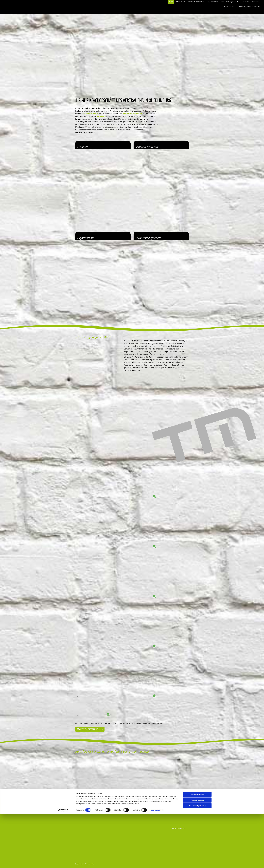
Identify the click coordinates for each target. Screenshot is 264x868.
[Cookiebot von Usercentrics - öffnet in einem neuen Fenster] (63, 864)
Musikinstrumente (90, 114)
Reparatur (101, 116)
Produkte (180, 2)
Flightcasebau (212, 2)
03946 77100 (116, 804)
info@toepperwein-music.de (249, 6)
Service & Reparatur (196, 2)
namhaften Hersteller (132, 114)
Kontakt (255, 2)
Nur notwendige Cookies (197, 860)
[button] (90, 729)
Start (171, 2)
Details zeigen (156, 864)
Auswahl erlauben (197, 854)
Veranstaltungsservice (230, 2)
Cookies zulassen (197, 848)
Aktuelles (245, 2)
